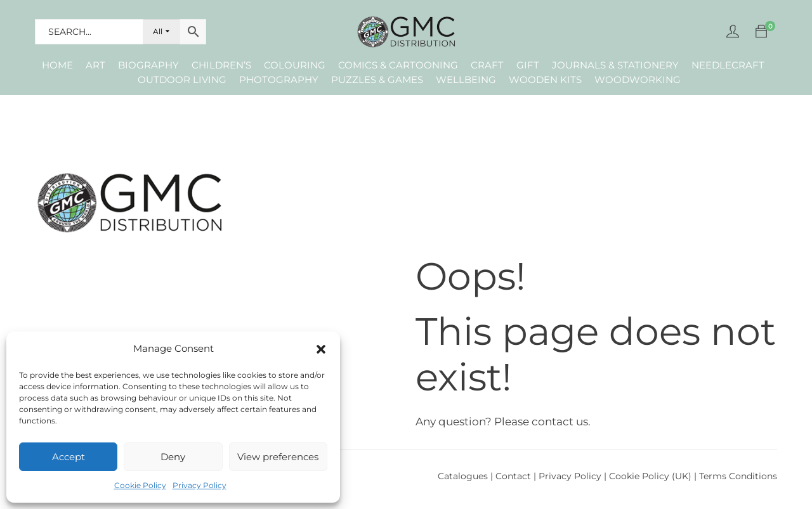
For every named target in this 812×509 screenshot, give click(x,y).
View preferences (278, 457)
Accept (69, 457)
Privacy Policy (200, 485)
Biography (148, 65)
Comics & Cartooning (398, 65)
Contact (514, 476)
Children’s (221, 65)
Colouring (295, 65)
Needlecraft (728, 65)
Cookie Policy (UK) (650, 476)
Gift (528, 65)
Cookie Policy (140, 485)
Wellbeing (466, 80)
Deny (173, 457)
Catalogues (463, 476)
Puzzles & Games (377, 80)
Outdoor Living (182, 80)
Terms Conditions (738, 476)
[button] (321, 349)
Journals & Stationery (615, 65)
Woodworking (638, 80)
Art (95, 65)
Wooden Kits (545, 80)
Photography (279, 80)
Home (57, 65)
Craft (487, 65)
